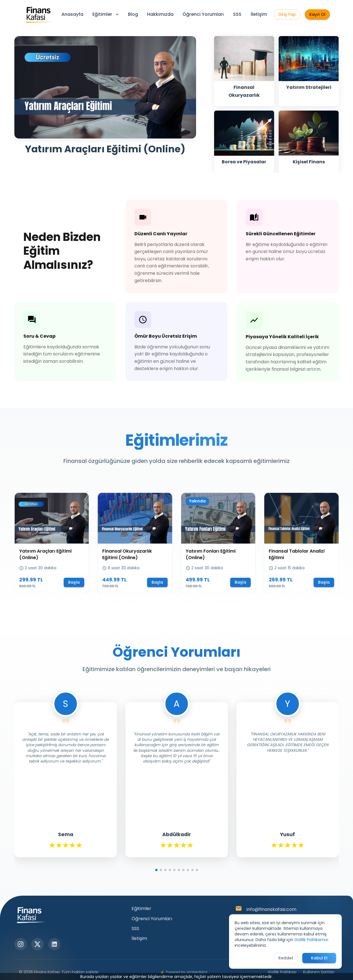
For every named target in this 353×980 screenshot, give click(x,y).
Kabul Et (319, 958)
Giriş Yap (287, 14)
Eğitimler (106, 14)
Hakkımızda (160, 14)
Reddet (286, 958)
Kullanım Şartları (319, 972)
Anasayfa (72, 14)
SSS (237, 14)
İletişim (259, 14)
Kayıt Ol (317, 14)
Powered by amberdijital (184, 972)
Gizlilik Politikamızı (311, 940)
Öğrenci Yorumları (203, 14)
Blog (133, 14)
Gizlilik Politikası (282, 972)
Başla (74, 582)
